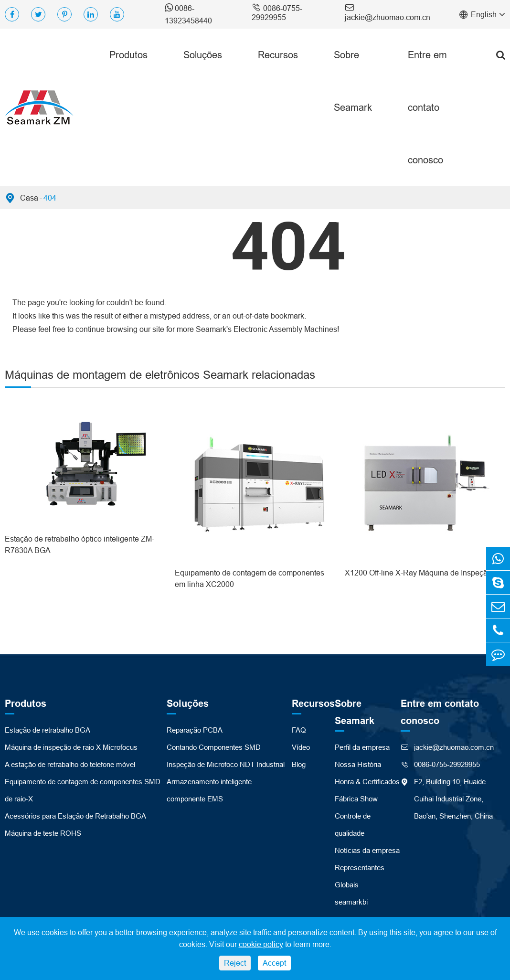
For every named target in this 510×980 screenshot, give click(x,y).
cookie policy (261, 944)
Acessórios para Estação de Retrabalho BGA (75, 816)
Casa (29, 198)
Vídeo (301, 747)
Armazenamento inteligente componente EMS (209, 790)
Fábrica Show (356, 799)
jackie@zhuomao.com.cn (388, 12)
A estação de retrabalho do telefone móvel (70, 764)
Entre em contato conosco (427, 107)
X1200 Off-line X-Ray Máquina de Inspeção (418, 573)
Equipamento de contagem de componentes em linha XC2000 (250, 578)
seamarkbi (351, 902)
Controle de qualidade (353, 825)
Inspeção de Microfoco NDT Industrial (226, 764)
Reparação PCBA (195, 730)
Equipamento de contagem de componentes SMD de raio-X (83, 790)
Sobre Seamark (353, 81)
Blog (299, 764)
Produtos (128, 55)
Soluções (203, 55)
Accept (274, 963)
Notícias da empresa (367, 850)
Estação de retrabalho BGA (48, 730)
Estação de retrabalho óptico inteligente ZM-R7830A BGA (80, 544)
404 (50, 198)
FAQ (299, 730)
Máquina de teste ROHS (43, 833)
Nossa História (358, 764)
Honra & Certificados (367, 782)
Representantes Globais (360, 876)
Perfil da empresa (362, 747)
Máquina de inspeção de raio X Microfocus (71, 747)
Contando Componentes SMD (214, 747)
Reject (235, 963)
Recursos (278, 55)
